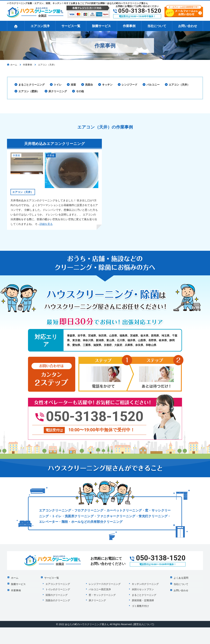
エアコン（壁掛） (29, 91)
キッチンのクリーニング (145, 582)
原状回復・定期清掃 (143, 599)
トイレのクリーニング (58, 588)
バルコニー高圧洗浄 (100, 588)
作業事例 (129, 26)
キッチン (107, 85)
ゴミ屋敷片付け (140, 604)
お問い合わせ (188, 26)
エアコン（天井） (179, 85)
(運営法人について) (143, 622)
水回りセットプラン (143, 588)
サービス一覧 (71, 26)
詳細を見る (46, 224)
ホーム (14, 576)
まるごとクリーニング (31, 85)
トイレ (58, 85)
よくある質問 (181, 576)
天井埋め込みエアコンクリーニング (55, 143)
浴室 (73, 85)
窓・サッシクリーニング (102, 593)
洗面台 (89, 85)
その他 (80, 91)
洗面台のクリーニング (58, 599)
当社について (157, 26)
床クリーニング (58, 91)
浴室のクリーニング (57, 593)
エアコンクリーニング (58, 582)
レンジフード (129, 85)
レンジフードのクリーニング (105, 582)
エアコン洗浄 (40, 26)
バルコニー (153, 85)
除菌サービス (101, 26)
